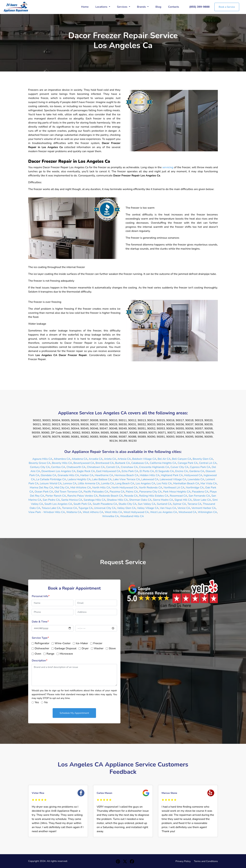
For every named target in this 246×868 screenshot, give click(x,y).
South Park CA (82, 504)
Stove (112, 648)
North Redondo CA (151, 488)
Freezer (98, 643)
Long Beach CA (125, 483)
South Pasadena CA (105, 504)
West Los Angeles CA (164, 512)
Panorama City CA (151, 492)
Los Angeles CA (145, 483)
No (46, 702)
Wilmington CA (207, 512)
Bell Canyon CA (182, 459)
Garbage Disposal (65, 648)
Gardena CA (197, 471)
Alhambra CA (62, 459)
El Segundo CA (165, 471)
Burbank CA (123, 463)
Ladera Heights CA (79, 479)
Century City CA (40, 467)
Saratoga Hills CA (94, 500)
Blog (158, 7)
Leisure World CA (51, 483)
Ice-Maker (82, 643)
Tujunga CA (86, 508)
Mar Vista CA (209, 483)
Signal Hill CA (183, 500)
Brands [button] (142, 7)
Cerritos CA (58, 467)
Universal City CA (105, 508)
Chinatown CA (96, 467)
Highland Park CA (172, 475)
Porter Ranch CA (56, 496)
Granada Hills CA (68, 475)
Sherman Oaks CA (140, 500)
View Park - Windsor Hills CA (47, 512)
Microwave (66, 654)
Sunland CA (164, 504)
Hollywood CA (193, 475)
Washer (99, 648)
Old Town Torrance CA (68, 492)
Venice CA (184, 508)
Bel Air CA (164, 459)
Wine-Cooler (63, 643)
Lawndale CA (196, 479)
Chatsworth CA (76, 467)
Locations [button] (102, 7)
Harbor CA (87, 475)
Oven (38, 654)
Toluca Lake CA (51, 508)
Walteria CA (74, 512)
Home (85, 7)
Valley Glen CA (126, 508)
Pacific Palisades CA (96, 492)
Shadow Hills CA (117, 500)
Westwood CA (188, 512)
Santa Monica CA (72, 500)
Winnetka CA (110, 516)
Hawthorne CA (104, 475)
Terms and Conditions (206, 861)
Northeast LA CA (174, 488)
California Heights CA (163, 463)
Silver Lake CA (202, 500)
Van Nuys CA (168, 508)
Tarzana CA (194, 504)
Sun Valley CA (147, 504)
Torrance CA (70, 508)
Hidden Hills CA (150, 475)
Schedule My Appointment (74, 713)
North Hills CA (101, 488)
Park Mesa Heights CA (177, 492)
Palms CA (132, 492)
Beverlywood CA (84, 463)
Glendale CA (48, 475)
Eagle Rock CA (86, 471)
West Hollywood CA (136, 512)
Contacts (174, 7)
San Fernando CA (199, 496)
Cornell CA (113, 467)
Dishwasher (42, 648)
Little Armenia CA (89, 483)
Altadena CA (79, 459)
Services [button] (123, 7)
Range (50, 654)
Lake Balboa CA (102, 479)
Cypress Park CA (200, 467)
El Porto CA (147, 471)
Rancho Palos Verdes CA (83, 496)
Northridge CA (195, 488)
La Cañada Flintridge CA (51, 479)
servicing (168, 167)
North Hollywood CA (125, 488)
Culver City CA (180, 467)
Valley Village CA (148, 508)
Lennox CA (70, 483)
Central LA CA (208, 463)
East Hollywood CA (108, 471)
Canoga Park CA (188, 463)
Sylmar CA (179, 504)
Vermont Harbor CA (204, 508)
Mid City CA (62, 488)
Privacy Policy (183, 861)
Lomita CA (108, 483)
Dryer (85, 648)
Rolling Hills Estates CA (154, 496)
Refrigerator (42, 643)
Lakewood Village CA (173, 479)
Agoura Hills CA (42, 459)
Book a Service (227, 7)
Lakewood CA (150, 479)
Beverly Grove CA (40, 463)
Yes (37, 702)
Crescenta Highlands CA (154, 467)
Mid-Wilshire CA (81, 488)
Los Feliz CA (164, 483)
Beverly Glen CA (203, 459)
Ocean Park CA (44, 492)
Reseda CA (131, 496)
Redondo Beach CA (111, 496)
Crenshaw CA (129, 467)
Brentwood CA (105, 463)
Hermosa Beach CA (126, 475)
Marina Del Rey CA (41, 488)
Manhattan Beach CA (186, 483)
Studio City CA (128, 504)
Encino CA (182, 471)
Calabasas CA (140, 463)
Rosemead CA (179, 496)
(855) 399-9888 (199, 7)
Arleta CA (110, 459)
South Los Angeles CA (58, 504)
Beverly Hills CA (62, 463)
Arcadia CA (96, 459)
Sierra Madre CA (163, 500)
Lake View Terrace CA (126, 479)
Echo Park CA (130, 471)
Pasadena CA (200, 492)
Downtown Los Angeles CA (59, 471)
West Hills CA (113, 512)
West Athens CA (93, 512)
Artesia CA (124, 459)
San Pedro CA (51, 500)
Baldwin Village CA (144, 459)
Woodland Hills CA (132, 516)
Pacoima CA (117, 492)
